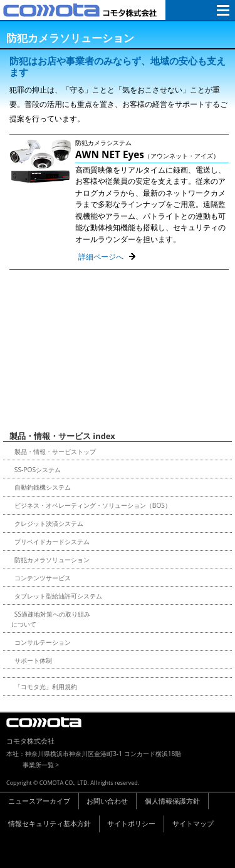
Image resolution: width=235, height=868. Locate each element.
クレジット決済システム (49, 523)
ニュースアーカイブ (39, 801)
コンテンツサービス (43, 578)
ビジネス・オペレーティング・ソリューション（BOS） (93, 505)
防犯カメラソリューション (52, 560)
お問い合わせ (107, 801)
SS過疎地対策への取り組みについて (51, 619)
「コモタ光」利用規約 (46, 687)
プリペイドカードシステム (52, 542)
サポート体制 (33, 660)
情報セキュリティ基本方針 (50, 823)
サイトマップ (193, 823)
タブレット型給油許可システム (58, 596)
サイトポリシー (131, 823)
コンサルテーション (43, 642)
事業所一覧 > (41, 765)
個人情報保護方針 (172, 801)
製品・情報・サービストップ (55, 452)
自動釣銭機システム (43, 487)
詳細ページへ (101, 257)
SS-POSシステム (38, 470)
